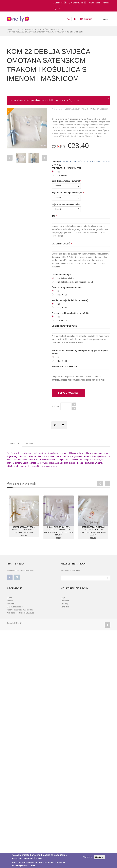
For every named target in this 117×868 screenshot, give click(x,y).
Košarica (86, 19)
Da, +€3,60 (62, 308)
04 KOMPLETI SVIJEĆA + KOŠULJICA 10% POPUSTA (44, 29)
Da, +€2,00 (62, 320)
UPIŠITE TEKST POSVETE (64, 326)
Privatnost (11, 604)
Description (15, 443)
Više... (34, 865)
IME (54, 216)
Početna (10, 29)
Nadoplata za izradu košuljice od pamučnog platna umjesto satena (80, 352)
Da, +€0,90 (62, 175)
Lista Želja (65, 604)
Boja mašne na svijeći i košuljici (68, 193)
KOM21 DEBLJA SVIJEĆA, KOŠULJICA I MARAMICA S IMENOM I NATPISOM (24, 530)
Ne (59, 172)
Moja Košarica (95, 3)
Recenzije (29, 443)
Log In (56, 9)
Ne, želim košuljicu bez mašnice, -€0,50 (75, 282)
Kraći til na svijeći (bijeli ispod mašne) (70, 300)
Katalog (18, 29)
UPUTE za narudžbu (15, 607)
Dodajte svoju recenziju (99, 109)
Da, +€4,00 (62, 295)
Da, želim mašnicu (66, 278)
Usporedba (60, 3)
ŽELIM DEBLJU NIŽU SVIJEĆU (66, 168)
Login (63, 598)
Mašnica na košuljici (61, 275)
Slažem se (87, 857)
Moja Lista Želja (78, 3)
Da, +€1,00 (62, 361)
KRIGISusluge (28, 613)
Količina (55, 406)
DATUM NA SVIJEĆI (62, 244)
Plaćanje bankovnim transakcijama (20, 610)
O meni (10, 598)
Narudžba (107, 3)
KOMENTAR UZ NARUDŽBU (65, 366)
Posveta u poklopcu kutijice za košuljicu (71, 313)
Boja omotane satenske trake (66, 204)
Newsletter (65, 607)
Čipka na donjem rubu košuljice (67, 288)
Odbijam (99, 857)
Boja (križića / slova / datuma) (66, 181)
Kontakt (10, 601)
